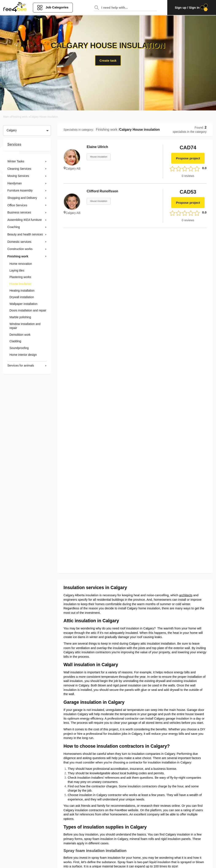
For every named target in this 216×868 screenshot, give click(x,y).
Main (6, 117)
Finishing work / (107, 130)
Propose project (188, 158)
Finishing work (19, 117)
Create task (108, 60)
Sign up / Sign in (192, 7)
